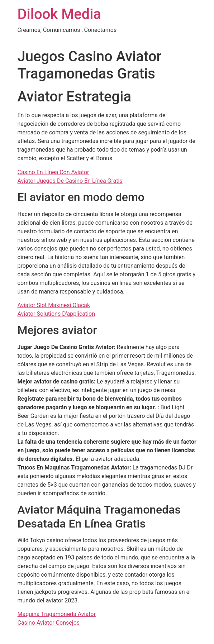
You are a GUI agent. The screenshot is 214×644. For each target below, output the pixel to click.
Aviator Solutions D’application (56, 314)
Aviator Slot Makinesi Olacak (54, 305)
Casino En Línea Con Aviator (53, 172)
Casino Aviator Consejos (49, 623)
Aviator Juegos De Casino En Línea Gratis (70, 181)
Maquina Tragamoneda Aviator (57, 614)
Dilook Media (59, 14)
